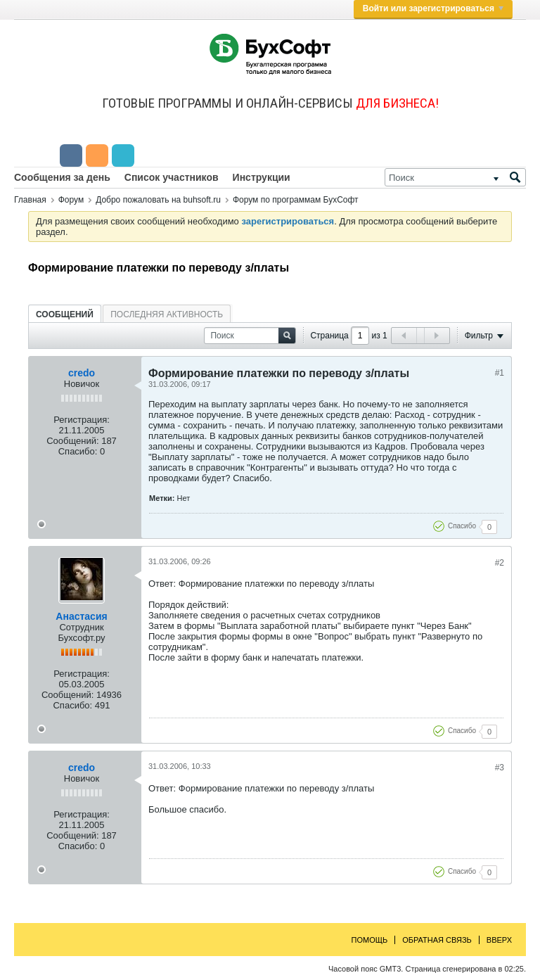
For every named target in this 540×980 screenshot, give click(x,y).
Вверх (499, 940)
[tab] (65, 314)
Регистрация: (82, 420)
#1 (500, 373)
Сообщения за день (62, 177)
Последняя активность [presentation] (167, 314)
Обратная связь (437, 940)
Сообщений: (72, 441)
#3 (500, 768)
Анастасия (81, 616)
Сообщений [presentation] (65, 314)
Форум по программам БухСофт (296, 200)
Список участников (172, 177)
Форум (71, 200)
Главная (30, 200)
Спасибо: (78, 451)
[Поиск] (455, 177)
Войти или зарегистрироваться (433, 8)
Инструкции (262, 177)
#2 (500, 563)
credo (82, 373)
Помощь (370, 940)
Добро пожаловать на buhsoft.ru (158, 200)
